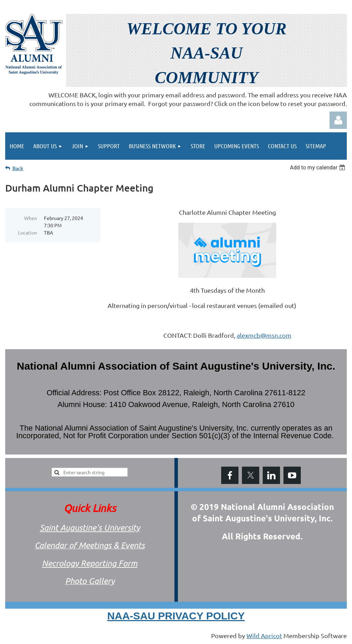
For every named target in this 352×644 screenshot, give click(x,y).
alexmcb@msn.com (264, 335)
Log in (338, 120)
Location (28, 232)
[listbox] (318, 167)
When (31, 218)
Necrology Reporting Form (90, 563)
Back (18, 168)
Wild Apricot (264, 636)
